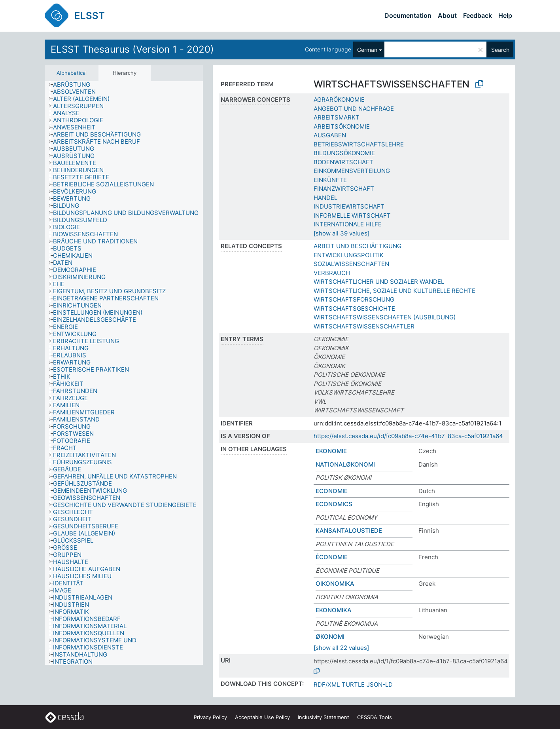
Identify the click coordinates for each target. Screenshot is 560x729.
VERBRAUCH (332, 273)
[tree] (124, 373)
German (367, 50)
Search (500, 50)
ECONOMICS (334, 504)
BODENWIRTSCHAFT (343, 162)
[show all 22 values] (341, 648)
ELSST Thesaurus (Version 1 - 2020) (132, 49)
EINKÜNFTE (330, 180)
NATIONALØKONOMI (345, 464)
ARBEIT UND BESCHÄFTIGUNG (358, 246)
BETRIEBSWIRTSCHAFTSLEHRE (359, 144)
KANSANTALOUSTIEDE (349, 531)
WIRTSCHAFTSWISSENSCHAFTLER (364, 326)
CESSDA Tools (375, 717)
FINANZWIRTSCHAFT (344, 189)
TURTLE (353, 684)
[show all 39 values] (341, 233)
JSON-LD (380, 684)
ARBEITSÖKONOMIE (342, 126)
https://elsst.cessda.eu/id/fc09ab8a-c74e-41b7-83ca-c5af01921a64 (408, 436)
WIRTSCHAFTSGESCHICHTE (354, 308)
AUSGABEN (330, 135)
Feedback (478, 15)
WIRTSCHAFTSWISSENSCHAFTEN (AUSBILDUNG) (385, 317)
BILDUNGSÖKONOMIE (344, 153)
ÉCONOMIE (332, 557)
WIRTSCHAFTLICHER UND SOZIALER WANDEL (379, 282)
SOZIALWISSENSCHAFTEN (351, 264)
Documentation (408, 15)
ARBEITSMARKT (337, 117)
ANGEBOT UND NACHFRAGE (354, 109)
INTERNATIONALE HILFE (348, 224)
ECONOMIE (332, 491)
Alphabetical (72, 73)
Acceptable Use (262, 717)
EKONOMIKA (334, 610)
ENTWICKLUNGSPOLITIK (349, 255)
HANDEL (325, 198)
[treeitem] (75, 85)
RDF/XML (327, 684)
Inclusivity (324, 717)
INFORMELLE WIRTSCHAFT (352, 215)
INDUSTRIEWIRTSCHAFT (349, 206)
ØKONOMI (330, 637)
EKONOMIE (331, 451)
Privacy (210, 717)
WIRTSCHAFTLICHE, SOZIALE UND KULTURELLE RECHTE (394, 291)
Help (505, 15)
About (447, 15)
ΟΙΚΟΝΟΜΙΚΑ (335, 584)
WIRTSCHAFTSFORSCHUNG (354, 299)
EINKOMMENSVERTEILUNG (352, 171)
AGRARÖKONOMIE (339, 100)
